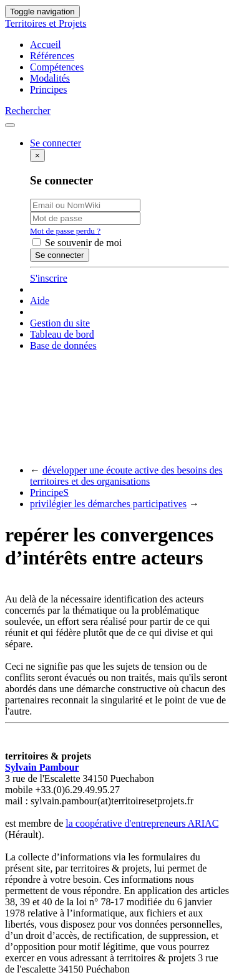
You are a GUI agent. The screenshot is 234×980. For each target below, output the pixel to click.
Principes (49, 89)
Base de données (63, 345)
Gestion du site (60, 323)
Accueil (46, 45)
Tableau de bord (62, 334)
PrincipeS (49, 492)
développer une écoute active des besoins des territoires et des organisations (126, 476)
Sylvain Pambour (42, 767)
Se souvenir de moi (77, 243)
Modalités (50, 78)
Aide (40, 301)
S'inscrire (49, 278)
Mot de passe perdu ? (65, 231)
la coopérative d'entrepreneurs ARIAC (142, 823)
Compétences (57, 67)
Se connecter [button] (56, 143)
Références (52, 56)
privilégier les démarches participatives (108, 504)
